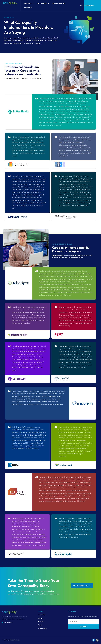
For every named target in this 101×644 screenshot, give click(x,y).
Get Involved (89, 6)
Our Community (43, 4)
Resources (28, 8)
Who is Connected (59, 4)
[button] (81, 6)
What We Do (29, 4)
